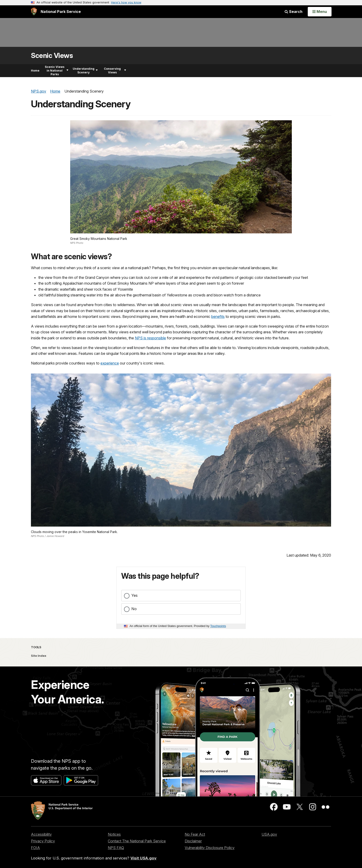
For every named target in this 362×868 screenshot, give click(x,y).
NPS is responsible (150, 338)
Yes (134, 595)
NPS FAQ (116, 848)
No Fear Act (195, 834)
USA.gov (269, 834)
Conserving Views (115, 71)
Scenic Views (52, 56)
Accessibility (41, 834)
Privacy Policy (43, 841)
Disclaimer (193, 841)
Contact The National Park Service (137, 841)
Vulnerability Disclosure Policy (210, 848)
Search (294, 12)
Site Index (39, 656)
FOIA (35, 848)
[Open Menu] (320, 12)
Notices (114, 834)
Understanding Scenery (85, 71)
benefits (218, 316)
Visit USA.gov (143, 858)
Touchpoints (218, 626)
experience (110, 363)
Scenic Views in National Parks (57, 71)
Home (35, 71)
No (134, 609)
